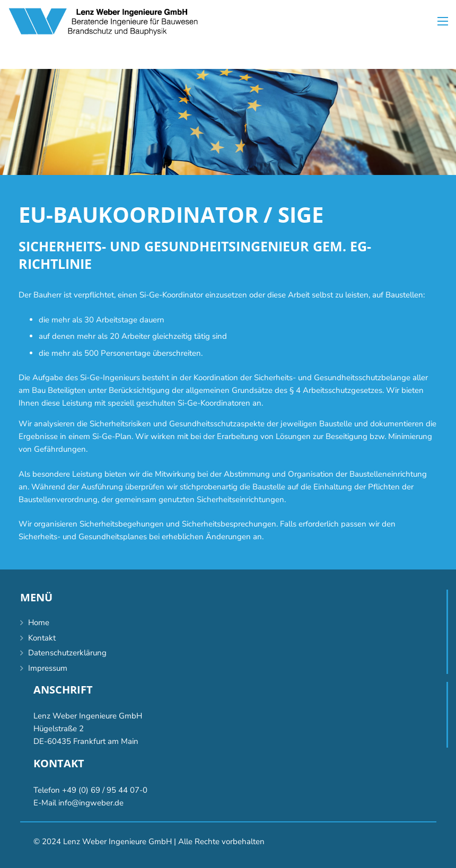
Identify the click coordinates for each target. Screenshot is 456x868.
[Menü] (443, 21)
